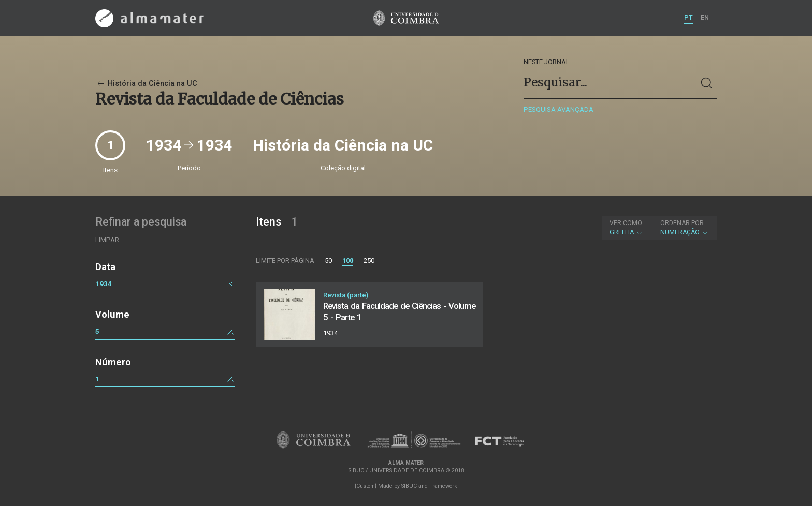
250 (369, 261)
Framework (443, 486)
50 (328, 261)
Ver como (626, 223)
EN (705, 17)
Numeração (685, 228)
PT (688, 17)
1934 (104, 284)
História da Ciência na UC (146, 84)
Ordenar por (682, 223)
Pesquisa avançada (559, 109)
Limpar (107, 240)
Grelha (626, 228)
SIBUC (409, 486)
